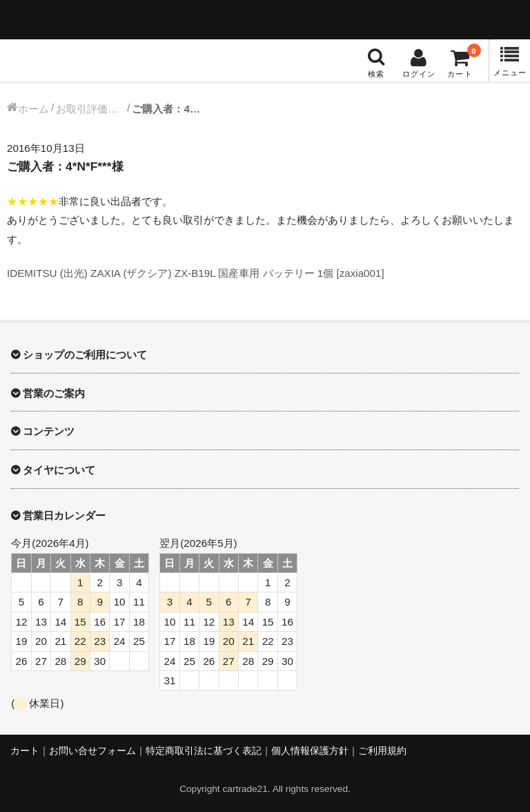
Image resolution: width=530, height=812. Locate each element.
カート (25, 751)
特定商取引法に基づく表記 (204, 751)
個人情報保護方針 (310, 751)
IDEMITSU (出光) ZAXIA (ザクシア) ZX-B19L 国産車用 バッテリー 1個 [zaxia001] (196, 273)
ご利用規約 (382, 751)
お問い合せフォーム (92, 751)
